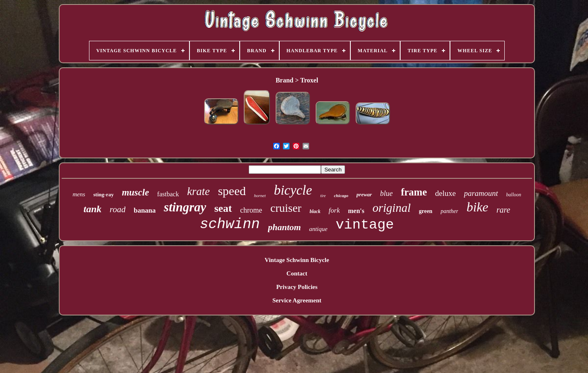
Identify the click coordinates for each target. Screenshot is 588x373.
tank (93, 209)
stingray (185, 207)
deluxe (446, 193)
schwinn (230, 224)
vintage (365, 225)
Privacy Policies (297, 287)
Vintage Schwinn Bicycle (297, 260)
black (315, 211)
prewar (364, 194)
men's (356, 211)
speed (232, 191)
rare (503, 210)
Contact (297, 273)
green (426, 211)
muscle (135, 192)
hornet (260, 195)
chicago (341, 195)
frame (414, 192)
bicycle (293, 190)
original (391, 208)
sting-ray (104, 194)
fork (334, 210)
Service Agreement (297, 300)
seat (223, 208)
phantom (284, 227)
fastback (168, 194)
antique (318, 229)
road (118, 209)
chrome (251, 210)
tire (323, 196)
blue (386, 193)
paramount (481, 193)
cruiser (286, 208)
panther (450, 211)
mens (79, 194)
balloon (514, 195)
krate (198, 191)
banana (145, 210)
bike (477, 207)
